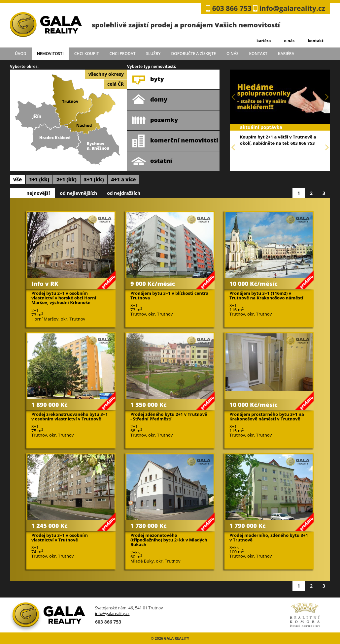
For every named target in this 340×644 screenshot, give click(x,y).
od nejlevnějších (78, 193)
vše (17, 179)
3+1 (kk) (94, 179)
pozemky (155, 120)
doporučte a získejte (193, 54)
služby (153, 54)
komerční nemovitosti (175, 141)
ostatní (152, 161)
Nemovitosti (50, 54)
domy (149, 100)
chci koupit (87, 54)
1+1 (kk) (39, 179)
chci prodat (122, 54)
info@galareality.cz (292, 8)
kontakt (316, 41)
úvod (21, 54)
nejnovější (38, 193)
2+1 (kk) (67, 179)
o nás (289, 41)
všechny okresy (106, 74)
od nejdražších (124, 193)
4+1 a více (124, 179)
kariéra (264, 41)
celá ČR (116, 84)
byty (148, 79)
